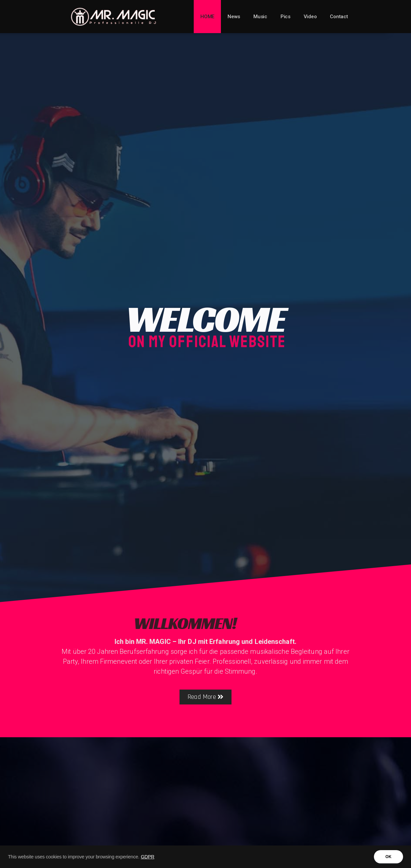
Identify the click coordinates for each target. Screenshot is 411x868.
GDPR (148, 858)
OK (388, 858)
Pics (285, 17)
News (234, 17)
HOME (207, 17)
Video (310, 17)
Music (260, 17)
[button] (205, 697)
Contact (339, 17)
